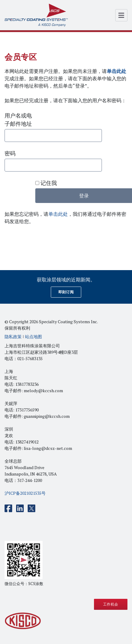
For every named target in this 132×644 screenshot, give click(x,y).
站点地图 (33, 337)
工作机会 (111, 604)
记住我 (46, 183)
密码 (10, 153)
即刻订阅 (66, 292)
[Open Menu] (121, 15)
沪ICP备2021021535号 (25, 493)
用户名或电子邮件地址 (18, 119)
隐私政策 (13, 337)
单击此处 (58, 214)
